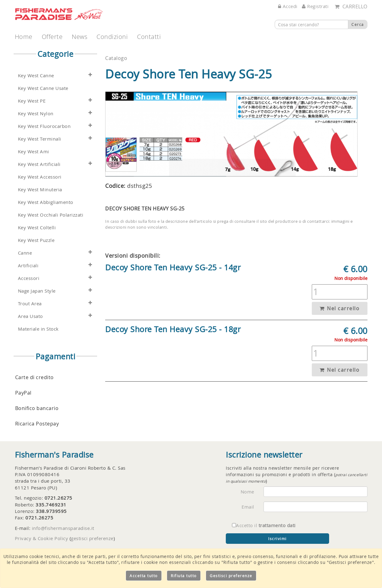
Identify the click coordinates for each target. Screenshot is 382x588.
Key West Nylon (36, 114)
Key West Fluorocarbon (44, 126)
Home (24, 37)
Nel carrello (339, 308)
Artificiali (28, 266)
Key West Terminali (40, 139)
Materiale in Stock (38, 329)
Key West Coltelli (37, 228)
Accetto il (264, 525)
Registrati (315, 6)
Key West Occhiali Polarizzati (51, 215)
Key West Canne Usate (43, 88)
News (79, 37)
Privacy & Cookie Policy (42, 538)
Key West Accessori (40, 177)
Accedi (288, 6)
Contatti (149, 37)
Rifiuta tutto (184, 576)
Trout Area (30, 304)
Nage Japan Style (37, 291)
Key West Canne (36, 76)
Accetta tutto (144, 576)
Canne (25, 253)
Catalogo (116, 58)
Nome (247, 492)
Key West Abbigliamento (46, 202)
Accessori (29, 278)
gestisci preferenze (92, 538)
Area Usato (30, 316)
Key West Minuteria (40, 190)
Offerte (52, 37)
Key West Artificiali (39, 164)
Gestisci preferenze (231, 576)
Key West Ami (34, 152)
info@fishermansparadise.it (63, 528)
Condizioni (112, 37)
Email (248, 507)
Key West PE (32, 101)
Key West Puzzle (36, 240)
